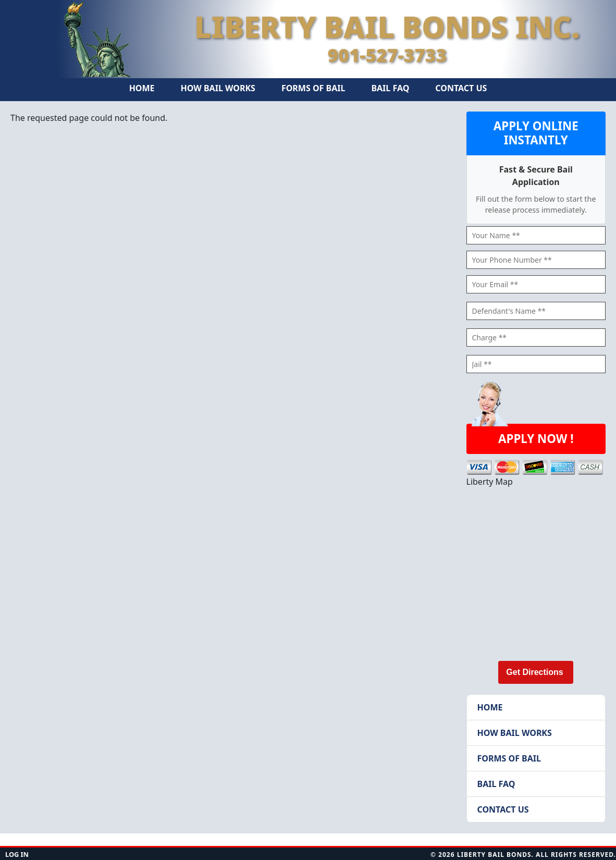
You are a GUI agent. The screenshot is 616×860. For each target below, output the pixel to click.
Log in (17, 854)
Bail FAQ (390, 88)
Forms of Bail (313, 88)
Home (142, 88)
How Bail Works (218, 88)
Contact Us (461, 88)
